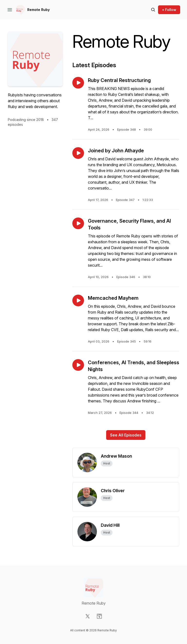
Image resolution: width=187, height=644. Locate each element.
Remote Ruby (38, 10)
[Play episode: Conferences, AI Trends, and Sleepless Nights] (78, 365)
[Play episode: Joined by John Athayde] (78, 153)
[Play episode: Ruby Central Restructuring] (78, 83)
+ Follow (169, 10)
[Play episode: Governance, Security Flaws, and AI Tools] (78, 223)
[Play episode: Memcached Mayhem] (78, 300)
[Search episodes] (153, 10)
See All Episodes (126, 435)
